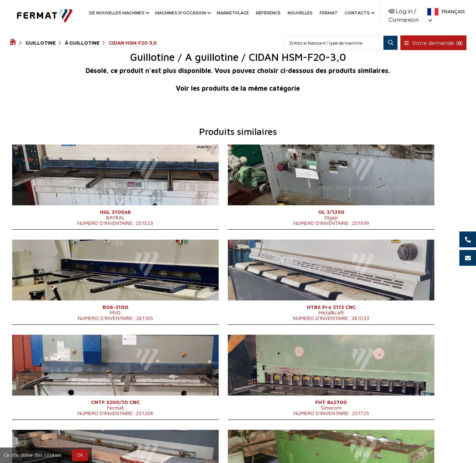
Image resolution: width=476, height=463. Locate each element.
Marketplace (233, 13)
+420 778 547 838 (222, 445)
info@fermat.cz (277, 445)
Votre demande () (434, 43)
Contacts (359, 13)
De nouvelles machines (119, 13)
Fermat (329, 13)
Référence (268, 13)
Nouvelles (300, 13)
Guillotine (41, 43)
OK (80, 455)
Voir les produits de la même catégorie (238, 88)
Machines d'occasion (183, 13)
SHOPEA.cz (66, 445)
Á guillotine (82, 43)
